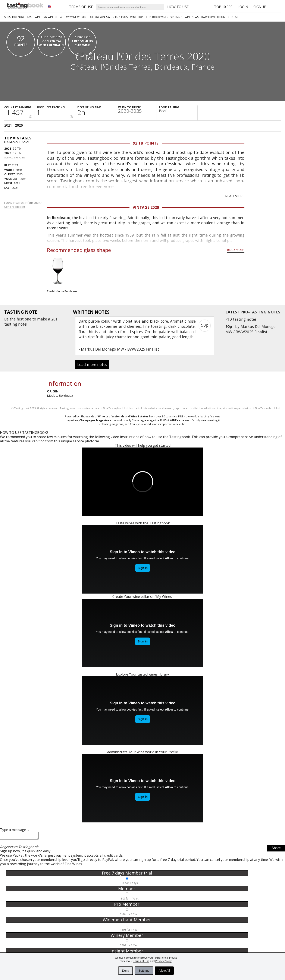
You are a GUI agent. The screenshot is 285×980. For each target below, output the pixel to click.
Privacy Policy (163, 961)
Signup (260, 7)
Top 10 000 (223, 7)
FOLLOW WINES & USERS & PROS (108, 17)
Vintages (176, 17)
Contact (234, 17)
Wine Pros (137, 17)
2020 (19, 125)
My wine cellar (54, 17)
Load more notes (92, 364)
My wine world (76, 17)
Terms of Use (141, 961)
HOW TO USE (178, 7)
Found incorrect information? (23, 205)
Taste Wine (34, 17)
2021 (8, 125)
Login (243, 7)
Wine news (192, 17)
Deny (126, 971)
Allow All (164, 971)
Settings (144, 971)
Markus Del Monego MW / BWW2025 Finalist (250, 329)
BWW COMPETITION (213, 17)
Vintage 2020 (146, 207)
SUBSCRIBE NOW (14, 17)
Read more (235, 196)
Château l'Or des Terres (111, 67)
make (42, 319)
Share (276, 849)
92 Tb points (146, 143)
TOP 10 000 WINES (157, 17)
